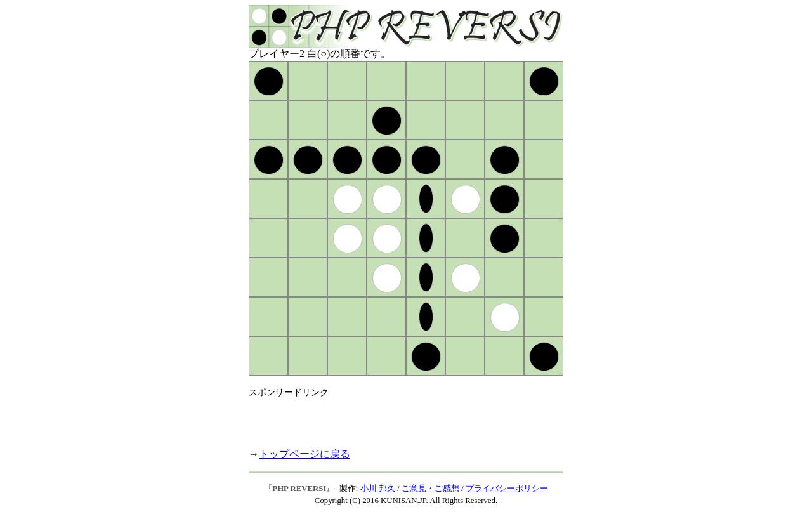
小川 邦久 (378, 489)
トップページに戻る (304, 454)
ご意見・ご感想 (430, 489)
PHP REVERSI (299, 489)
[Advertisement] (397, 417)
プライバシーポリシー (507, 489)
